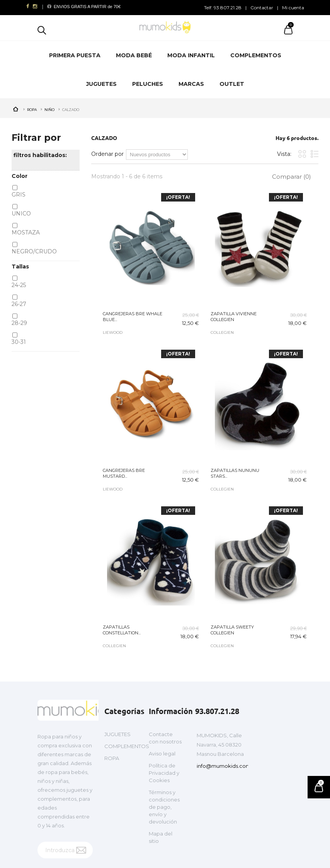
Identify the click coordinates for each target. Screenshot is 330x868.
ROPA (112, 758)
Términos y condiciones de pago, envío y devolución (164, 807)
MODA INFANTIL (191, 55)
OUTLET (232, 84)
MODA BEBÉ (134, 55)
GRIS (19, 195)
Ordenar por (107, 154)
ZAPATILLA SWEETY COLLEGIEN (232, 630)
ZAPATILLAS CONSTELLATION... (122, 630)
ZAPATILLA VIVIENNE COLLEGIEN (234, 317)
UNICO (21, 214)
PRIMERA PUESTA (75, 55)
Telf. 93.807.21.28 (223, 8)
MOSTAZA (26, 232)
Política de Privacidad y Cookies (164, 773)
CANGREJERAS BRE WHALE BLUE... (133, 317)
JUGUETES (101, 84)
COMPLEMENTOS (256, 55)
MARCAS (191, 84)
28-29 (19, 323)
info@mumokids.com (224, 766)
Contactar (262, 8)
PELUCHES (148, 84)
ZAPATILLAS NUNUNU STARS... (235, 473)
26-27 (19, 304)
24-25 (19, 285)
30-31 (19, 342)
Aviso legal (162, 754)
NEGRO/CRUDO (34, 251)
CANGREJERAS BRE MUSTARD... (124, 473)
